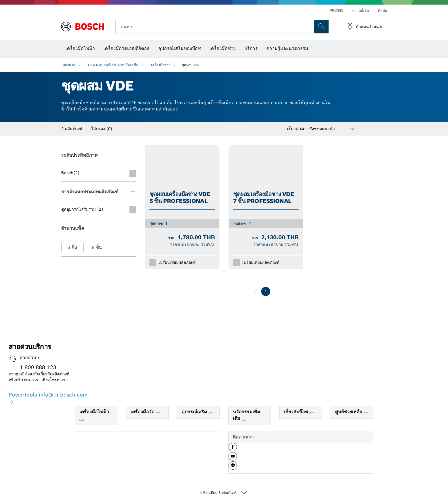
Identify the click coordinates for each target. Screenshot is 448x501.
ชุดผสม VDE (191, 65)
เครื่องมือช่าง (161, 65)
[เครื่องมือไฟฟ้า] (82, 420)
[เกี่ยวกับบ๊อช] (312, 413)
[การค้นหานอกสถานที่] (321, 27)
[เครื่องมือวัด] (158, 413)
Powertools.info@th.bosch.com (48, 395)
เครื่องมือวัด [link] (143, 412)
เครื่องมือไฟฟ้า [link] (94, 412)
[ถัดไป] (276, 291)
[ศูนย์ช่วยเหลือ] (366, 413)
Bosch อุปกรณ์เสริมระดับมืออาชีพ (113, 65)
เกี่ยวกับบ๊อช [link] (297, 412)
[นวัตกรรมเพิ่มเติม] (244, 420)
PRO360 (336, 10)
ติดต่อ (382, 10)
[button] (233, 449)
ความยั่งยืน (361, 10)
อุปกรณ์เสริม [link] (195, 412)
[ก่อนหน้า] (255, 291)
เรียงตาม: (296, 129)
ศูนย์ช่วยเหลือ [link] (349, 412)
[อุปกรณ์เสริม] (211, 413)
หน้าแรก (69, 65)
